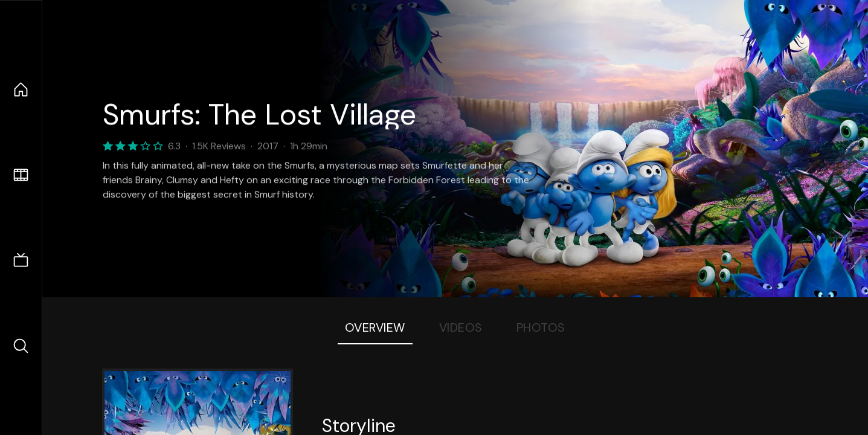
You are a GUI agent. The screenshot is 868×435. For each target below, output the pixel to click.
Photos (541, 327)
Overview (375, 327)
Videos (461, 327)
